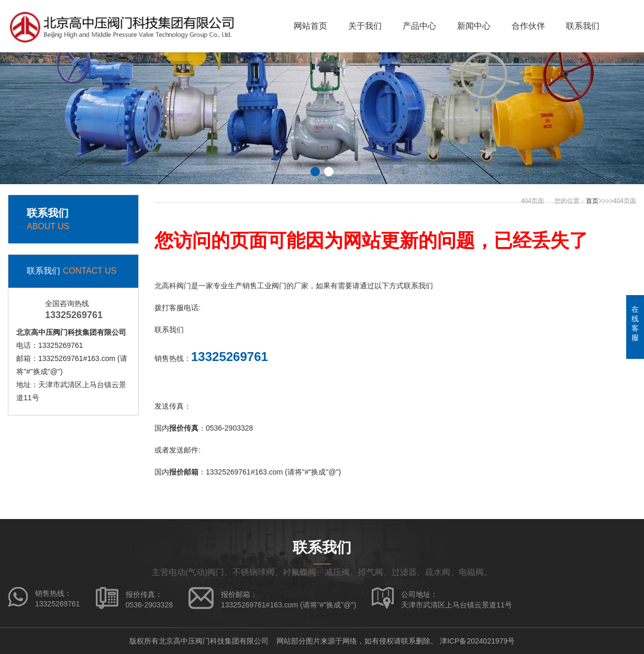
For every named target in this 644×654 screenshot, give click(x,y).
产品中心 (419, 26)
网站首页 (310, 26)
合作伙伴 (528, 26)
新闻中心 (474, 26)
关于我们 (365, 26)
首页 (592, 201)
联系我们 (583, 26)
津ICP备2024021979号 (477, 641)
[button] (315, 172)
